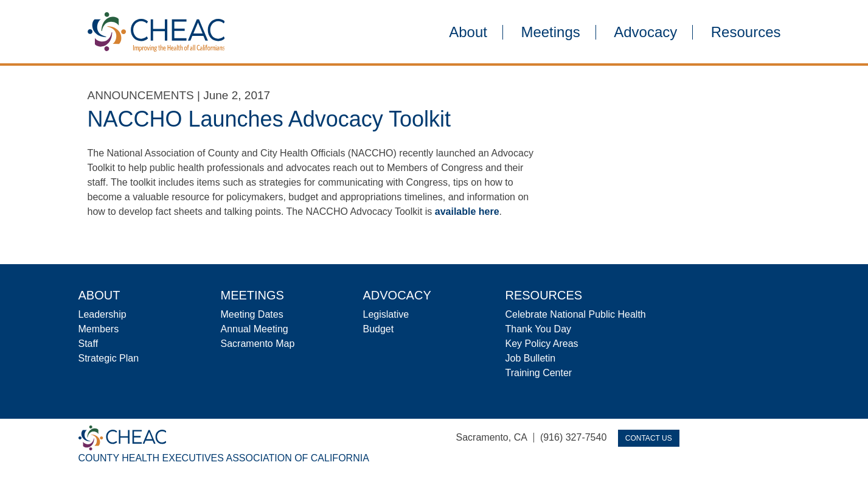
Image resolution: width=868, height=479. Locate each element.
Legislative (386, 314)
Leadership (102, 314)
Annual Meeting (255, 329)
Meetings (550, 32)
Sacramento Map (258, 344)
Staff (89, 344)
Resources (746, 32)
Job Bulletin (531, 358)
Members (99, 329)
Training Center (539, 373)
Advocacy (645, 32)
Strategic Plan (109, 358)
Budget (379, 329)
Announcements (141, 95)
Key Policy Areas (542, 344)
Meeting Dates (252, 314)
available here (467, 212)
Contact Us (649, 438)
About (468, 32)
